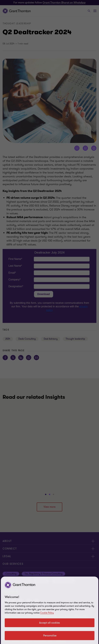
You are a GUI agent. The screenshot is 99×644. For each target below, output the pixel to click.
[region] (50, 610)
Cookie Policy (47, 613)
